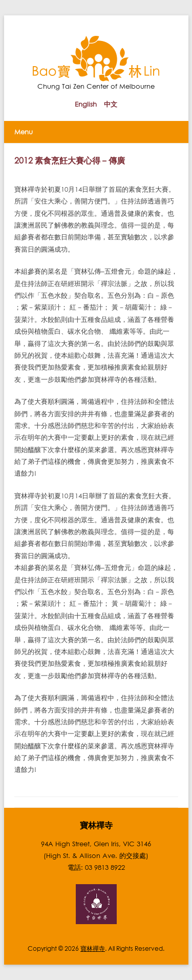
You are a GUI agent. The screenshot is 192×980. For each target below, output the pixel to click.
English (86, 104)
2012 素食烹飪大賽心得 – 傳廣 (70, 160)
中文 (111, 104)
